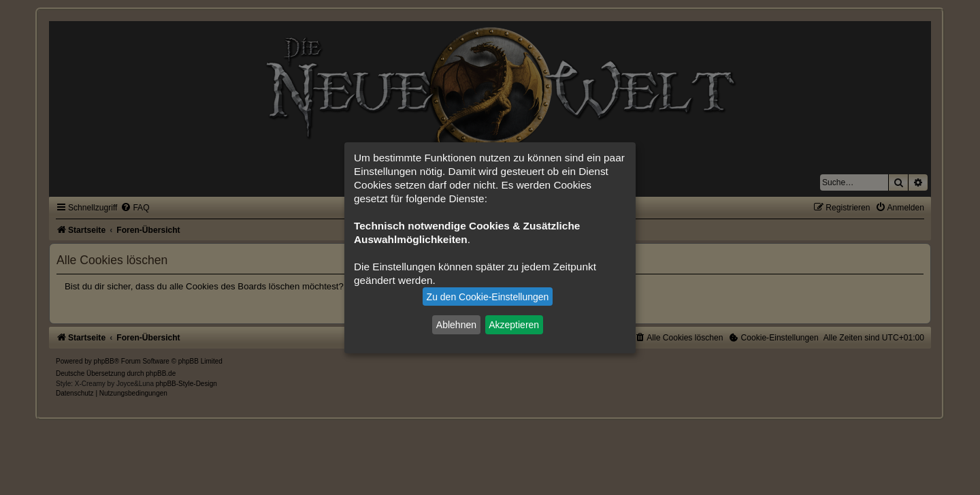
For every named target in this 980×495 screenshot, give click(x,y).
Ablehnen (456, 325)
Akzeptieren (514, 325)
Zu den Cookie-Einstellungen (488, 297)
